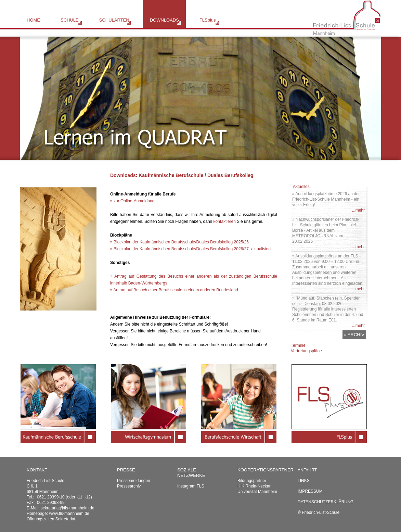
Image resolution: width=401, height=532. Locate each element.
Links (304, 481)
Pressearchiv (129, 486)
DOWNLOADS (164, 20)
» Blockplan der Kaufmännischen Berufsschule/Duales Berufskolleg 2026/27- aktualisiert (191, 249)
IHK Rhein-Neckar (254, 486)
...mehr (358, 210)
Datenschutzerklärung (326, 502)
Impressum (310, 491)
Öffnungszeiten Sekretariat (51, 519)
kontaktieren (225, 221)
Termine (298, 345)
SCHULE (70, 20)
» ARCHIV (354, 335)
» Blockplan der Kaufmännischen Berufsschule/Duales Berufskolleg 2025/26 (179, 242)
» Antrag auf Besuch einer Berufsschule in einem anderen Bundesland (174, 290)
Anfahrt (307, 470)
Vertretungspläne (306, 351)
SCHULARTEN (114, 20)
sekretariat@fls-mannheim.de (68, 508)
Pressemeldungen (134, 481)
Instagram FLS (191, 486)
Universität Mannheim (257, 492)
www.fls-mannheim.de (69, 514)
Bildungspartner (252, 481)
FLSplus (208, 20)
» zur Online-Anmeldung (132, 201)
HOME (33, 20)
